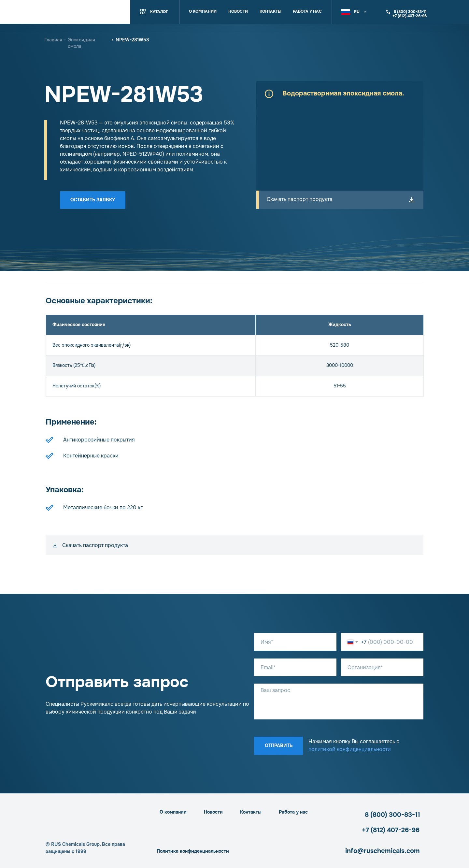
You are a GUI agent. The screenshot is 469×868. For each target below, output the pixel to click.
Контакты (270, 11)
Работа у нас (307, 11)
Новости (238, 11)
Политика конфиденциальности (193, 851)
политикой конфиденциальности (350, 749)
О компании (203, 11)
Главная (53, 40)
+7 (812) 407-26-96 (391, 830)
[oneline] (382, 667)
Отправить (279, 745)
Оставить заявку (93, 200)
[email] (295, 667)
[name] (295, 642)
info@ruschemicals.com (383, 851)
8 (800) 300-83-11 (392, 815)
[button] (355, 12)
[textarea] (339, 702)
